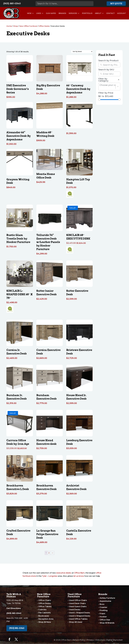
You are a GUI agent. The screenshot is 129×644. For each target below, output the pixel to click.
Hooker (103, 617)
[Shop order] (82, 52)
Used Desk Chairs (77, 603)
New (29, 13)
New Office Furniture (28, 26)
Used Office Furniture (75, 595)
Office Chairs (45, 600)
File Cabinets (45, 613)
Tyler (44, 576)
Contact (110, 13)
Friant (102, 614)
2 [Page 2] (49, 553)
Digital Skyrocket (114, 640)
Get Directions (14, 608)
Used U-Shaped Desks (80, 616)
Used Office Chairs (78, 600)
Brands (62, 13)
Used (39, 13)
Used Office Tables (78, 619)
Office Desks (44, 26)
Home (9, 26)
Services (73, 13)
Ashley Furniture (107, 598)
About (98, 13)
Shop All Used (76, 622)
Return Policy (79, 640)
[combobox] (107, 87)
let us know (79, 576)
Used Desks (75, 610)
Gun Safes (51, 13)
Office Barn (79, 573)
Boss (102, 604)
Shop (16, 26)
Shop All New (45, 622)
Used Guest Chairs (78, 607)
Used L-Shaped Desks (80, 613)
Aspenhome (105, 601)
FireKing (104, 610)
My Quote (116, 4)
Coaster (103, 607)
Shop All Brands (107, 623)
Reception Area (46, 619)
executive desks (64, 573)
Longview (53, 576)
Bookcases (44, 616)
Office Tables (45, 607)
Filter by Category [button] (109, 80)
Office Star (105, 620)
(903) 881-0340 (12, 3)
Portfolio (87, 13)
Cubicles (42, 610)
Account (121, 13)
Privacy (90, 640)
